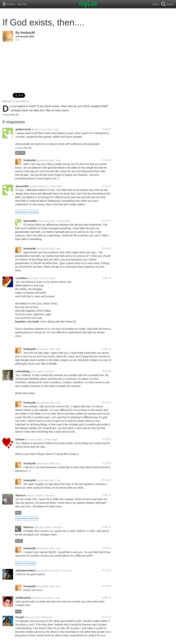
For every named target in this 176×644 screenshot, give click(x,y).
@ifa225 (30, 495)
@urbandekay (38, 371)
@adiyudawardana (46, 571)
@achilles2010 (39, 598)
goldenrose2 (23, 129)
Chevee (20, 439)
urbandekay (23, 371)
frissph (20, 617)
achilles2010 (23, 598)
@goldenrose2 (39, 129)
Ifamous (20, 495)
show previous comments (27, 212)
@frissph (29, 617)
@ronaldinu (34, 278)
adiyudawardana (26, 570)
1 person (6, 115)
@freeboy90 (22, 37)
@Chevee (30, 439)
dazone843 (22, 186)
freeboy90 (28, 33)
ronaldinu (21, 278)
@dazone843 (36, 186)
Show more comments (26, 563)
